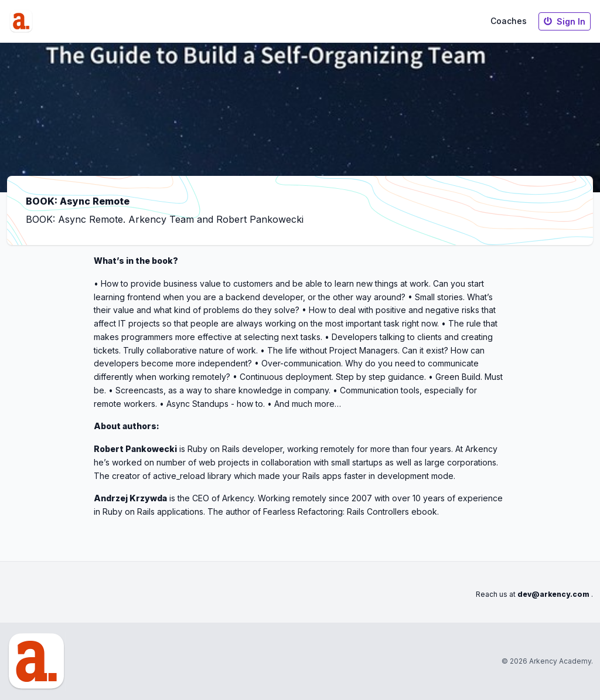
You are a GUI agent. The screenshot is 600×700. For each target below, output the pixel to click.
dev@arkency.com (553, 594)
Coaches (509, 21)
